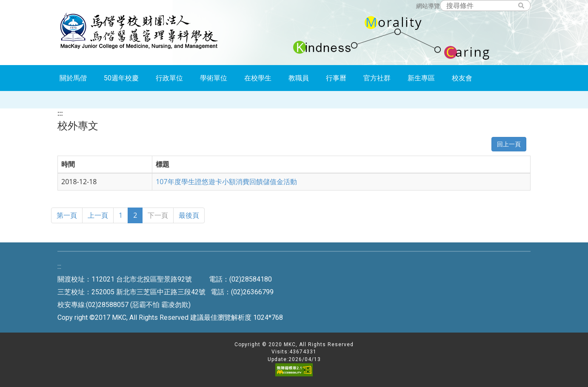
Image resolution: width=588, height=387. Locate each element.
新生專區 (421, 78)
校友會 (462, 78)
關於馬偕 (73, 78)
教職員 (299, 78)
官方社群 (377, 78)
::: (60, 113)
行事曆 (336, 78)
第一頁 (67, 215)
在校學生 (258, 78)
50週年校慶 (121, 78)
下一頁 (158, 215)
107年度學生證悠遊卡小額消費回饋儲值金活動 (226, 182)
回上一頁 (509, 144)
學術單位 (214, 78)
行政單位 (169, 78)
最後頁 (189, 215)
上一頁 (98, 215)
